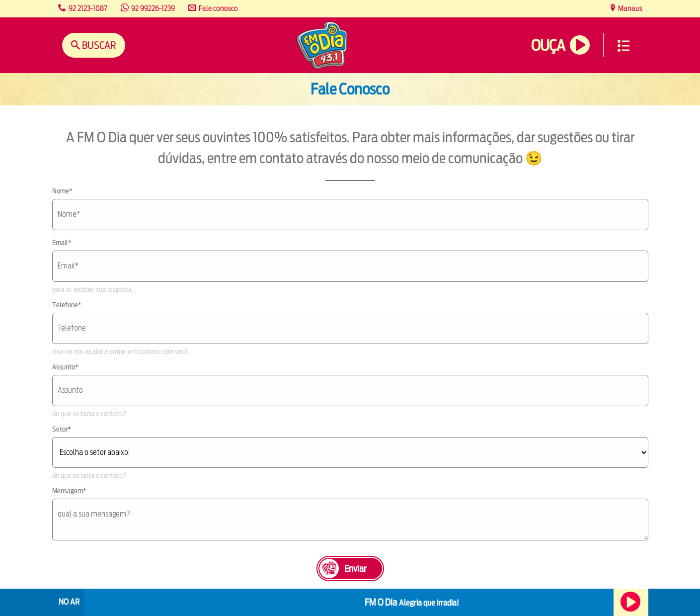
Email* (62, 243)
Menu (623, 46)
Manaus (629, 8)
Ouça (548, 45)
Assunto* (65, 367)
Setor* (62, 429)
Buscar (98, 45)
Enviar (355, 569)
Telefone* (67, 305)
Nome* (62, 191)
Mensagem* (69, 491)
